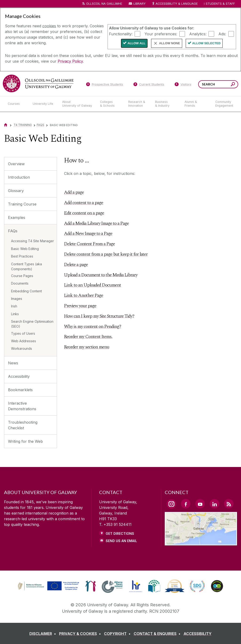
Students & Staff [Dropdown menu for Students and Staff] (220, 4)
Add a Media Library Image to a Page (96, 223)
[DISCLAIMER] (44, 634)
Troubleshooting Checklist (23, 425)
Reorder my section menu (87, 347)
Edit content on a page (84, 213)
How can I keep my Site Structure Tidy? (99, 316)
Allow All (137, 43)
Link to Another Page (84, 295)
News (13, 363)
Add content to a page (84, 203)
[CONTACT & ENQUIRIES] (158, 634)
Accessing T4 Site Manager (32, 241)
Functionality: (121, 34)
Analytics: (198, 34)
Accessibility (19, 376)
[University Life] (44, 104)
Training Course (22, 204)
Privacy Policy (70, 61)
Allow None (170, 43)
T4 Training (23, 125)
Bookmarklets (20, 390)
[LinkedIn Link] (214, 504)
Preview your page (80, 306)
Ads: (222, 34)
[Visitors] (183, 85)
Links (15, 314)
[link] (48, 586)
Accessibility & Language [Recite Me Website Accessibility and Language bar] (175, 4)
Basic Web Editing (25, 249)
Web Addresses (24, 341)
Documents (20, 283)
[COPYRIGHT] (118, 634)
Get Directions (120, 533)
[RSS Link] (229, 504)
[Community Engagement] (224, 104)
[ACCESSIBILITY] (198, 634)
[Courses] (16, 104)
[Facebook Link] (186, 504)
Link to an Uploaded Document (92, 285)
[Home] (6, 125)
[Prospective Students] (104, 85)
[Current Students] (149, 85)
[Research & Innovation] (138, 104)
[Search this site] (233, 85)
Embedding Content (26, 291)
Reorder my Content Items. (88, 337)
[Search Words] (218, 84)
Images (17, 299)
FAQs (40, 125)
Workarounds (22, 348)
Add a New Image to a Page (88, 233)
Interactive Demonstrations (22, 406)
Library (140, 4)
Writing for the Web (25, 441)
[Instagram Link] (171, 504)
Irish (14, 306)
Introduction (19, 177)
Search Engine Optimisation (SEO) (32, 324)
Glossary (16, 191)
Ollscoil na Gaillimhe (104, 4)
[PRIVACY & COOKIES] (81, 634)
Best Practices (22, 256)
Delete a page (76, 265)
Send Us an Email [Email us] (121, 541)
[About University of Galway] (77, 104)
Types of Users (23, 333)
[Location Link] (201, 543)
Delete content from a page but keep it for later (106, 254)
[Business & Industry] (166, 104)
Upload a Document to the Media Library (101, 275)
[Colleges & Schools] (110, 104)
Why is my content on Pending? (92, 326)
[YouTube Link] (200, 504)
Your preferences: (161, 34)
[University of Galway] (38, 83)
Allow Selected (207, 43)
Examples (17, 217)
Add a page (74, 192)
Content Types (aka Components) (26, 266)
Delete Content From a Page (89, 244)
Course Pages (22, 276)
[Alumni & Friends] (196, 104)
